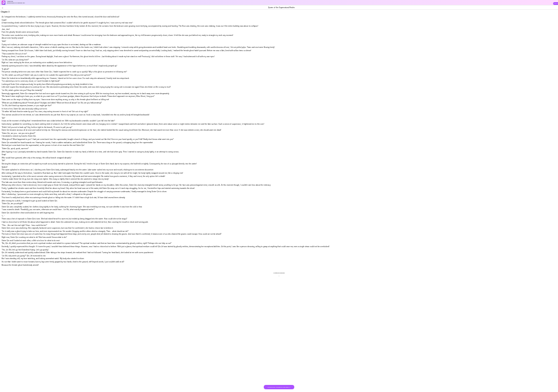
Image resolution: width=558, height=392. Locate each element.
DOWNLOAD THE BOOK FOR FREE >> (279, 387)
